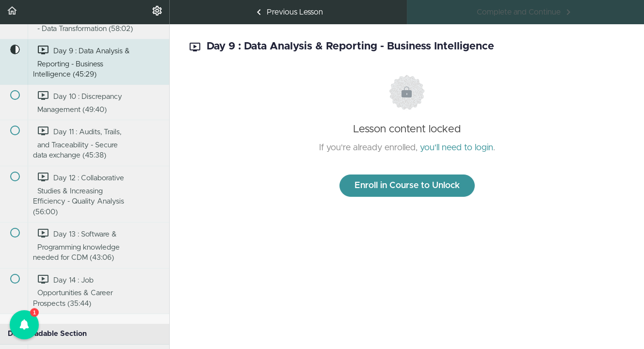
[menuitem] (157, 12)
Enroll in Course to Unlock (407, 186)
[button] (12, 12)
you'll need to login (457, 148)
